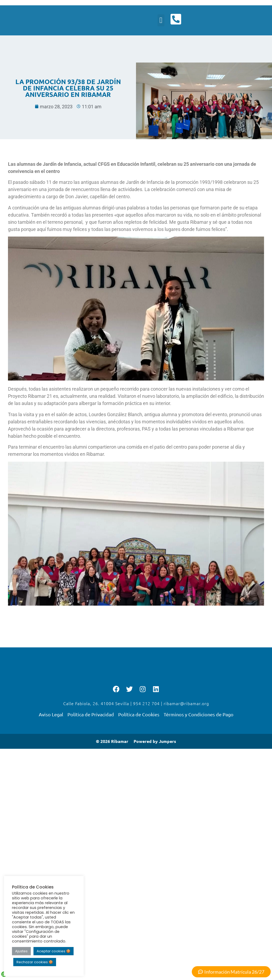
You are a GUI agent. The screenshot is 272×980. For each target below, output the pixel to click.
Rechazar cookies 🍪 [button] (35, 962)
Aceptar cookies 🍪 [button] (54, 951)
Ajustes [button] (21, 951)
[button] (160, 21)
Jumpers (167, 742)
